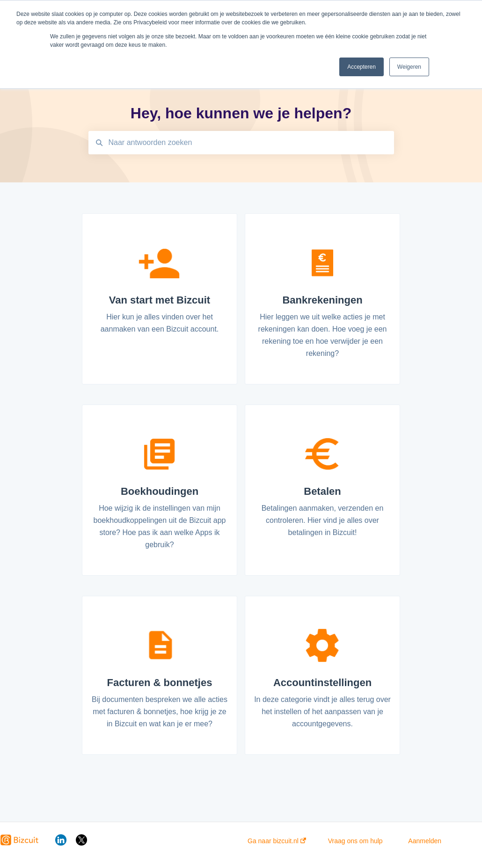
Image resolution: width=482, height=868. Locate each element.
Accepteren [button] (361, 67)
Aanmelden (425, 841)
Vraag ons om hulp (355, 841)
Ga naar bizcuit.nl (277, 841)
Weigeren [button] (409, 67)
